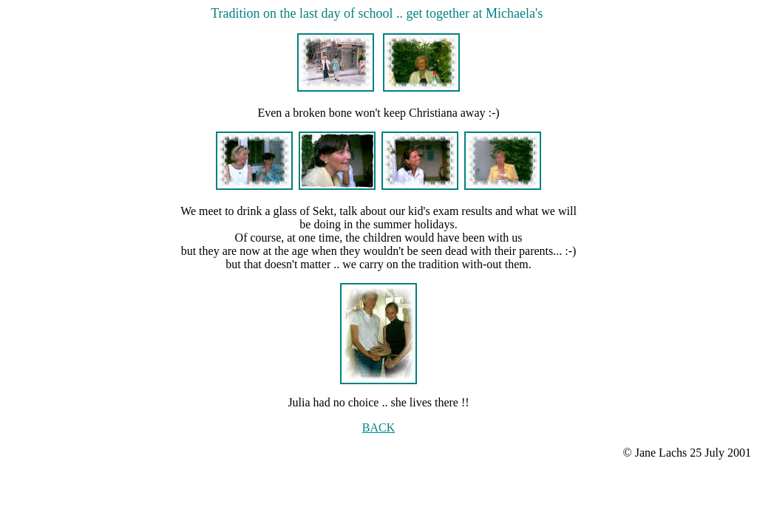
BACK (378, 427)
